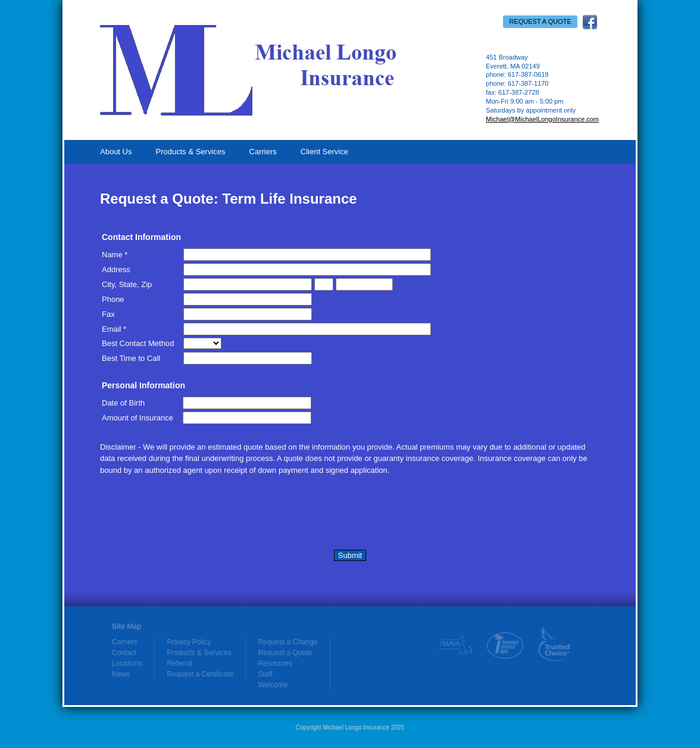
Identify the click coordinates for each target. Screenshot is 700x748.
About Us (116, 152)
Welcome (273, 685)
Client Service (324, 152)
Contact (124, 653)
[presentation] (190, 515)
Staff (265, 674)
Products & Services (190, 152)
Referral (179, 663)
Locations (127, 663)
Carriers (263, 152)
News (121, 674)
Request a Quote (540, 21)
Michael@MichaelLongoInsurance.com (542, 119)
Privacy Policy (189, 642)
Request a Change (287, 642)
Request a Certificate (200, 674)
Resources (275, 663)
